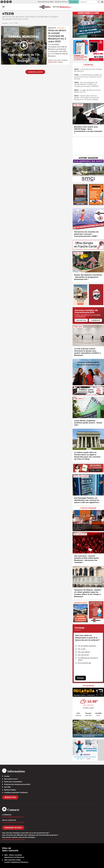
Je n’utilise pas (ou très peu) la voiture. (88, 659)
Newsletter (10, 797)
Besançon (52, 28)
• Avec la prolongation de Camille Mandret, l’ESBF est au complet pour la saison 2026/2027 (86, 84)
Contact (7, 776)
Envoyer (81, 678)
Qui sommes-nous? (11, 779)
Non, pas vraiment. (84, 652)
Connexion (95, 320)
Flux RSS (7, 787)
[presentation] (74, 520)
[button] (98, 2)
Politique (61, 28)
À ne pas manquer (88, 508)
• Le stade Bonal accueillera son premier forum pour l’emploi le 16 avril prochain (88, 77)
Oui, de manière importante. (87, 646)
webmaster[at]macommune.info (13, 839)
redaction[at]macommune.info (13, 817)
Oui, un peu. (82, 649)
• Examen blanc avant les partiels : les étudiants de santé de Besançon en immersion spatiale (87, 98)
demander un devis (13, 828)
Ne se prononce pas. (85, 663)
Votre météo (88, 686)
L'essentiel (88, 65)
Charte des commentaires (13, 782)
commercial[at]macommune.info (13, 822)
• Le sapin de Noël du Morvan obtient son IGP (87, 91)
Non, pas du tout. (84, 655)
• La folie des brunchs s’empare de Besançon (88, 70)
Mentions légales (10, 790)
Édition (56, 7)
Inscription (81, 320)
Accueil (5, 23)
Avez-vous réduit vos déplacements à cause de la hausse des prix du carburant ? (88, 639)
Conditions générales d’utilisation (16, 793)
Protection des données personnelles (17, 784)
